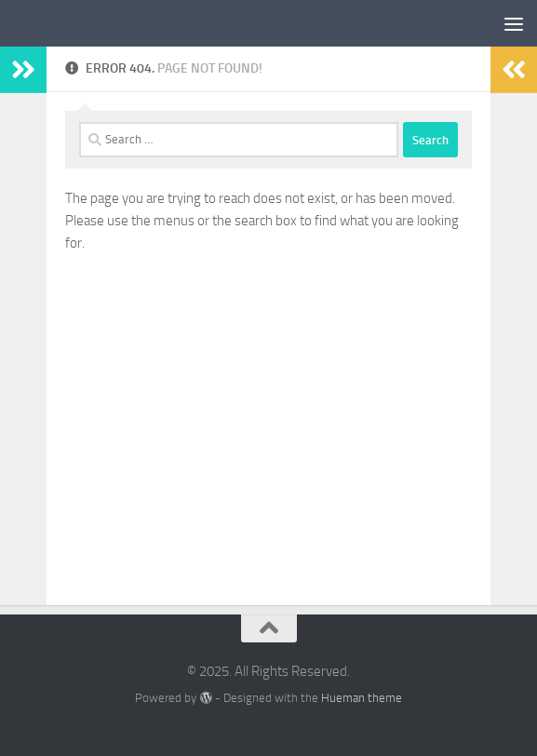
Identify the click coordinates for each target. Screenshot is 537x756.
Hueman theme (362, 698)
